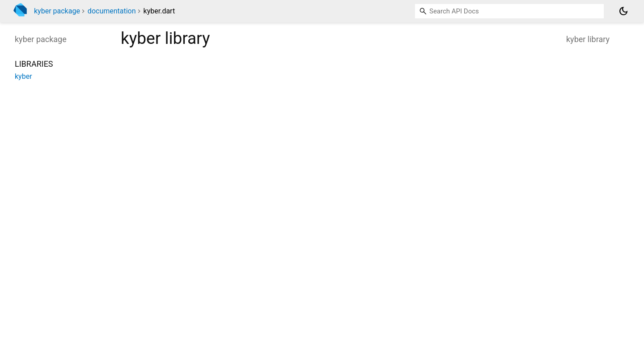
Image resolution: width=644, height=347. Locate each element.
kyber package (57, 11)
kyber (23, 76)
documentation (112, 11)
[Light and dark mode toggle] (623, 11)
